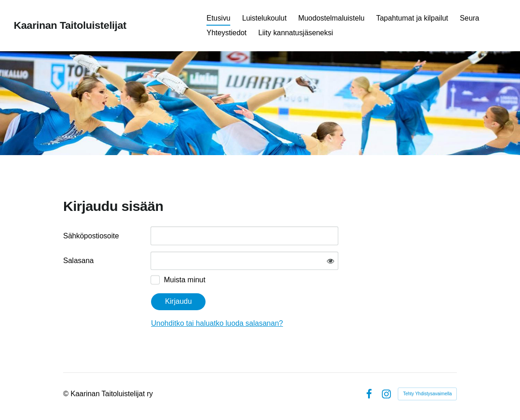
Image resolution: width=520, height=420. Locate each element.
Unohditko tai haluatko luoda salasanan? (217, 323)
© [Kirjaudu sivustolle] (67, 394)
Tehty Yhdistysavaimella (427, 394)
